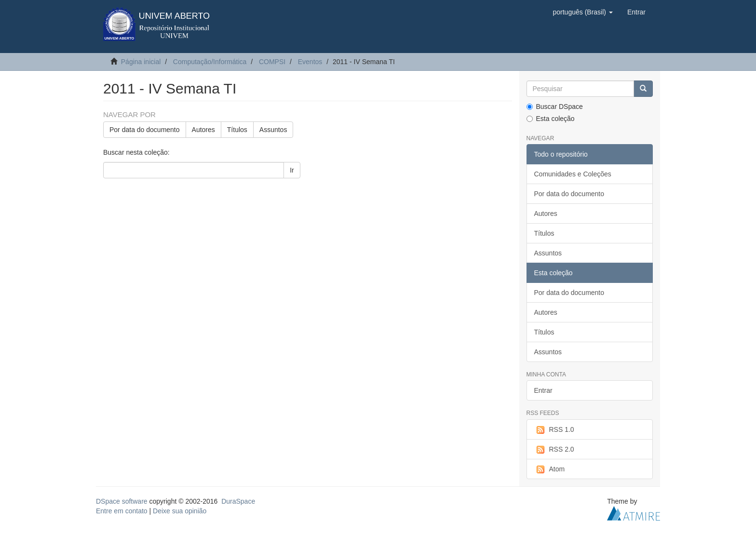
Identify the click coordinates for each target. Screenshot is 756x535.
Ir (292, 170)
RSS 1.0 (554, 430)
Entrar (543, 390)
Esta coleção (551, 119)
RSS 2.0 (554, 450)
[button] (582, 12)
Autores (203, 130)
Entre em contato (122, 511)
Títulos (237, 130)
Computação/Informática (210, 62)
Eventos (310, 62)
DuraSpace (238, 501)
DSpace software (122, 501)
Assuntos (273, 130)
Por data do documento (145, 130)
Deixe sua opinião (180, 511)
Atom (550, 469)
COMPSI (272, 62)
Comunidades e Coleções (573, 174)
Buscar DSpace (555, 107)
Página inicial (141, 62)
